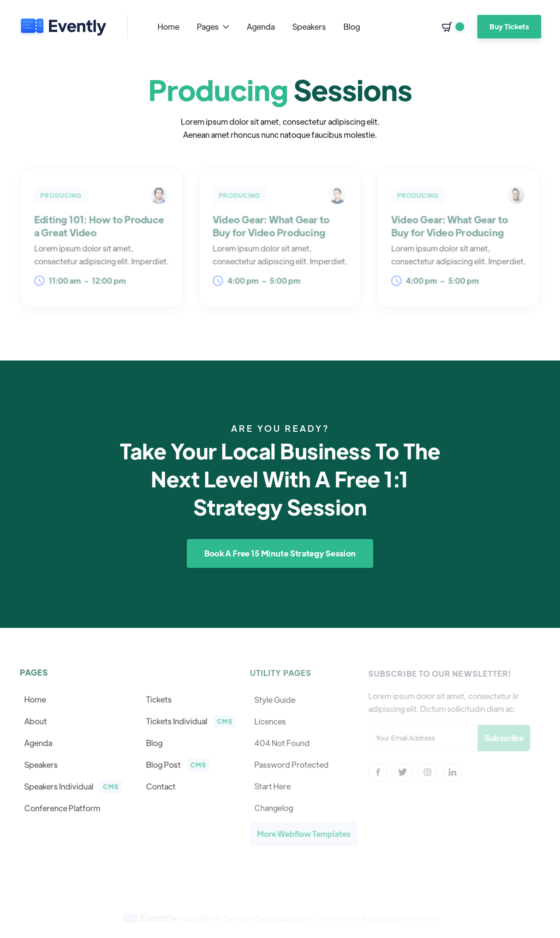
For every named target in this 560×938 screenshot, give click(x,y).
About (37, 722)
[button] (213, 27)
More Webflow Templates (304, 833)
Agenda (261, 26)
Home (168, 26)
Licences (271, 722)
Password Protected (292, 764)
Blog (352, 26)
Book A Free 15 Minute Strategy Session (280, 553)
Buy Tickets (509, 26)
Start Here (273, 786)
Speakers (309, 26)
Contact (160, 786)
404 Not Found (283, 743)
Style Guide (276, 700)
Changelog (275, 807)
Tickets (158, 700)
